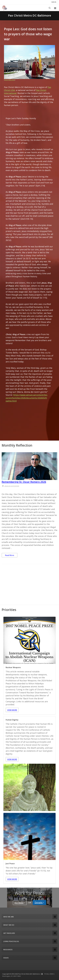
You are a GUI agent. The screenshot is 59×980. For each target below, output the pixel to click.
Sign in (54, 2)
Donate (39, 902)
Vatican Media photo (10, 80)
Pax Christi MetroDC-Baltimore (29, 974)
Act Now (20, 903)
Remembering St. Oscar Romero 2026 (24, 482)
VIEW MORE (12, 710)
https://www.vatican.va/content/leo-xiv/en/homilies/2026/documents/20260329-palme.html (27, 398)
